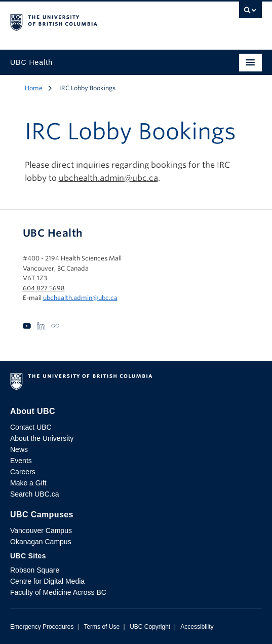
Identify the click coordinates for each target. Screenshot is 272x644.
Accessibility (197, 627)
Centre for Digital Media (47, 581)
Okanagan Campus (41, 542)
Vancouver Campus (41, 531)
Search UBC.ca (34, 494)
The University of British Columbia (98, 21)
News (19, 449)
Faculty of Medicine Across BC (58, 592)
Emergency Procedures (42, 627)
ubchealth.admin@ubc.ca (108, 178)
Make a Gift (28, 483)
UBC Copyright (150, 627)
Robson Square (35, 570)
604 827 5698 (44, 288)
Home (34, 88)
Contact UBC (31, 427)
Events (21, 461)
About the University (42, 438)
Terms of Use (102, 627)
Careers (23, 472)
